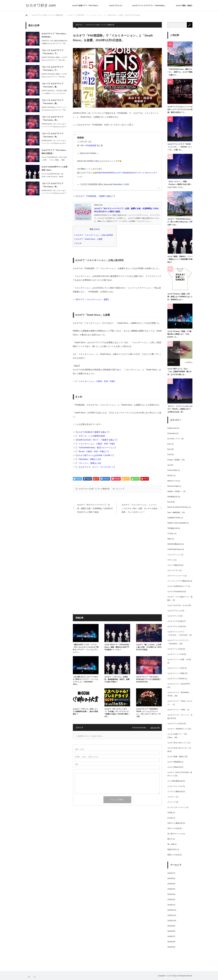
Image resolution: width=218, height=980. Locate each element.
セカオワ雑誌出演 (174, 767)
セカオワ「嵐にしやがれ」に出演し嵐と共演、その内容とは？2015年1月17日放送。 (149, 647)
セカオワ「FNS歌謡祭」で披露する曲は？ (95, 196)
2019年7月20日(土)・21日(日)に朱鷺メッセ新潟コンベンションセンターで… (54, 93)
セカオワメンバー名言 (176, 668)
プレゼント (172, 797)
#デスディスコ (140, 173)
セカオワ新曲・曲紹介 (184, 6)
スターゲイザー (173, 570)
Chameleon (172, 433)
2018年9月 (171, 926)
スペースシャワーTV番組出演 (178, 581)
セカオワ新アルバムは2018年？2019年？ (95, 455)
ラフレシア (172, 802)
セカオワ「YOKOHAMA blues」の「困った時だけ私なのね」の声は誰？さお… (180, 222)
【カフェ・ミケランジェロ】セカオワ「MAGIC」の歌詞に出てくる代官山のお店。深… (180, 409)
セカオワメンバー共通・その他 (179, 659)
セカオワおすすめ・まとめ (177, 605)
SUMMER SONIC (174, 518)
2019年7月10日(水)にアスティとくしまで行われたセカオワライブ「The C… (54, 110)
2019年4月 (171, 889)
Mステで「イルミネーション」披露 (92, 299)
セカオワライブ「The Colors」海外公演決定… (54, 152)
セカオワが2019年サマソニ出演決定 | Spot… (54, 168)
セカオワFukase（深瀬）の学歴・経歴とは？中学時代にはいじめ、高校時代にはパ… (180, 297)
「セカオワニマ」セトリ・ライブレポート (95, 467)
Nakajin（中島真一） (175, 491)
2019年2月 (171, 900)
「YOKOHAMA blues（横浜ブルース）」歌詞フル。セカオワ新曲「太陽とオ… (180, 72)
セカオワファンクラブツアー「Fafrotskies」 (149, 6)
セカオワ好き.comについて (178, 743)
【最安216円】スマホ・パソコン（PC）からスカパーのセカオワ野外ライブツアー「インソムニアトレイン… (86, 648)
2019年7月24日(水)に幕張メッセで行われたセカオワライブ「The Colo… (54, 75)
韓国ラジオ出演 (173, 855)
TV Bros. (171, 534)
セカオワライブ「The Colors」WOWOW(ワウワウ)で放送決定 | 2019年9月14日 (148, 679)
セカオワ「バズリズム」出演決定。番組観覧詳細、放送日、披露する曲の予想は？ (117, 679)
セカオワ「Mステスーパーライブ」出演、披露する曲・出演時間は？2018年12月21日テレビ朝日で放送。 (95, 508)
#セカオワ (118, 173)
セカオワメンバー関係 (176, 673)
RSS (35, 977)
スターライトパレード (176, 576)
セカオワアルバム (116, 6)
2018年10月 (172, 921)
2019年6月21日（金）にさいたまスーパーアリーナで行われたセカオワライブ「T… (54, 193)
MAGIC (170, 476)
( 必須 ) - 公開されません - (87, 757)
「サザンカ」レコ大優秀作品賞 (90, 436)
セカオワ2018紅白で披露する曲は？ (93, 432)
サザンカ (171, 560)
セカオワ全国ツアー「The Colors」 (86, 6)
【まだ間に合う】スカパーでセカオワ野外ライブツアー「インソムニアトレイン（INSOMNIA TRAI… (85, 681)
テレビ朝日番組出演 (175, 781)
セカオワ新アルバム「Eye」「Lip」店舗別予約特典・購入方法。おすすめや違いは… (179, 372)
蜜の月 (170, 839)
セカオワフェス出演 (175, 649)
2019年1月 (171, 905)
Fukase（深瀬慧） (174, 460)
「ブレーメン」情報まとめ (88, 463)
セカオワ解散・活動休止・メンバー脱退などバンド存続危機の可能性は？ (180, 259)
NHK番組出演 (172, 497)
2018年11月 (172, 915)
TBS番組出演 (172, 528)
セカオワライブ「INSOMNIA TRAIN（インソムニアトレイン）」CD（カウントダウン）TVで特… (148, 713)
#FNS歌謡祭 (91, 145)
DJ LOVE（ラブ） (174, 439)
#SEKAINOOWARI (105, 173)
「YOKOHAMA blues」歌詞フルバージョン (96, 448)
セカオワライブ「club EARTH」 (179, 684)
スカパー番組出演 (174, 565)
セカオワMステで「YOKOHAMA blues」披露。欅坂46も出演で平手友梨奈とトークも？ (117, 647)
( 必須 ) (80, 749)
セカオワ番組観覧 (174, 762)
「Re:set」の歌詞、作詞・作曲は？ (92, 451)
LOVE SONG (172, 470)
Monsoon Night (173, 486)
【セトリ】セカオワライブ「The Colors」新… (52, 85)
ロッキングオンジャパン (177, 807)
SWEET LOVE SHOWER (177, 523)
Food (169, 454)
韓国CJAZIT (172, 849)
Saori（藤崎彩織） (174, 512)
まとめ (79, 243)
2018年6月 (171, 942)
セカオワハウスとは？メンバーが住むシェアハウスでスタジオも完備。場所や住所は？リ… (180, 109)
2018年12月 (172, 910)
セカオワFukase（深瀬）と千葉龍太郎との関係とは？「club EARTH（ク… (179, 334)
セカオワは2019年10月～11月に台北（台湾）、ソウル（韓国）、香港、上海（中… (54, 160)
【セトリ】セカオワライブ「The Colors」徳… (52, 102)
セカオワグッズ (173, 616)
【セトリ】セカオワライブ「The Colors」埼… (52, 118)
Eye (169, 449)
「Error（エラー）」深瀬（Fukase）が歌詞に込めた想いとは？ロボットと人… (179, 184)
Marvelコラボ (172, 481)
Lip (169, 465)
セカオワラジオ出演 (175, 724)
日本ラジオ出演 (173, 828)
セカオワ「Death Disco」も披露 (89, 239)
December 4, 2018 (121, 184)
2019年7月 (171, 873)
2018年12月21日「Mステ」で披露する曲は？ (96, 440)
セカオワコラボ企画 (175, 621)
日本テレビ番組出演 (175, 823)
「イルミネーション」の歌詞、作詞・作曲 (95, 381)
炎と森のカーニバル (175, 834)
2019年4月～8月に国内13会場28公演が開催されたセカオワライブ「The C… (54, 44)
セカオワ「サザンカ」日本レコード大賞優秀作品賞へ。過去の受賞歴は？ (85, 711)
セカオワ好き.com (41, 5)
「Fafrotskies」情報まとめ (88, 459)
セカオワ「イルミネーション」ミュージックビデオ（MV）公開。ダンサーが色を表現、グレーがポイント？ (140, 508)
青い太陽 (171, 844)
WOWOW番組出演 (174, 544)
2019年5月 (171, 884)
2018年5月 (171, 947)
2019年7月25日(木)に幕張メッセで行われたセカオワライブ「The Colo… (54, 59)
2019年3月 (171, 894)
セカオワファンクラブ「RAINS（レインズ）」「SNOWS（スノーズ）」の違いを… (180, 147)
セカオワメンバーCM (175, 654)
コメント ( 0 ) (155, 728)
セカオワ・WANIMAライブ (177, 729)
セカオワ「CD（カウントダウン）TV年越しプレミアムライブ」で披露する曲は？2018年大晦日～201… (117, 713)
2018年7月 (171, 936)
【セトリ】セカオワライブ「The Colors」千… (52, 52)
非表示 (97, 229)
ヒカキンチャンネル (175, 786)
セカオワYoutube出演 (175, 592)
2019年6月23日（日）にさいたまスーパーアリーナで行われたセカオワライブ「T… (54, 127)
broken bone (172, 428)
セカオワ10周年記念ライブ (177, 586)
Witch (169, 539)
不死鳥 (170, 813)
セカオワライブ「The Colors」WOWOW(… (54, 35)
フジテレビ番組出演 (107, 25)
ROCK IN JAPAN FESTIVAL (178, 507)
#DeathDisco (128, 173)
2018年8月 (171, 931)
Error (169, 444)
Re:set (170, 502)
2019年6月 (171, 878)
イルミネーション (174, 555)
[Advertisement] (117, 545)
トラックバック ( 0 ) (139, 728)
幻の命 (170, 818)
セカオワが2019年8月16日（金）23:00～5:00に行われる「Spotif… (53, 175)
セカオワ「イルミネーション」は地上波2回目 (95, 235)
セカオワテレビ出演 (93, 25)
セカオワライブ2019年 (176, 679)
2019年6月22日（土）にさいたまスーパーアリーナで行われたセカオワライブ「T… (54, 143)
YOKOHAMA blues (174, 549)
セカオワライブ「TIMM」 (177, 710)
